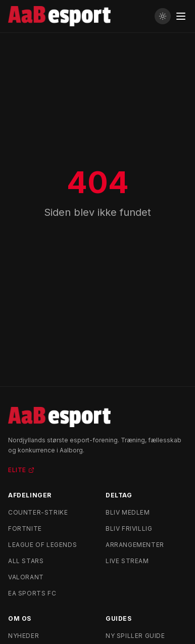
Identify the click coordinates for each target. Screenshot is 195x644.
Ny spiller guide (135, 636)
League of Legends (42, 545)
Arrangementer (135, 545)
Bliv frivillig (129, 528)
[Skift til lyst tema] (163, 16)
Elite (21, 470)
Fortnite (25, 528)
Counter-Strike (38, 512)
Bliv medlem (128, 512)
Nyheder (23, 636)
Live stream (127, 561)
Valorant (26, 577)
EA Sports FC (32, 593)
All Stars (26, 561)
